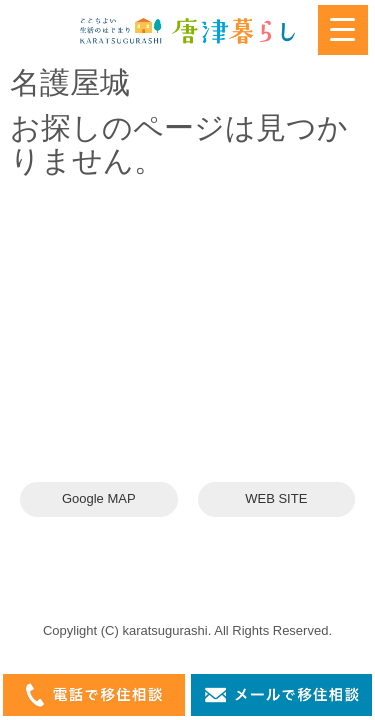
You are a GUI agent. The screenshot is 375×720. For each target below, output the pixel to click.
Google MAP (99, 498)
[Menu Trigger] (343, 30)
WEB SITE (276, 498)
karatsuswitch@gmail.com (147, 392)
